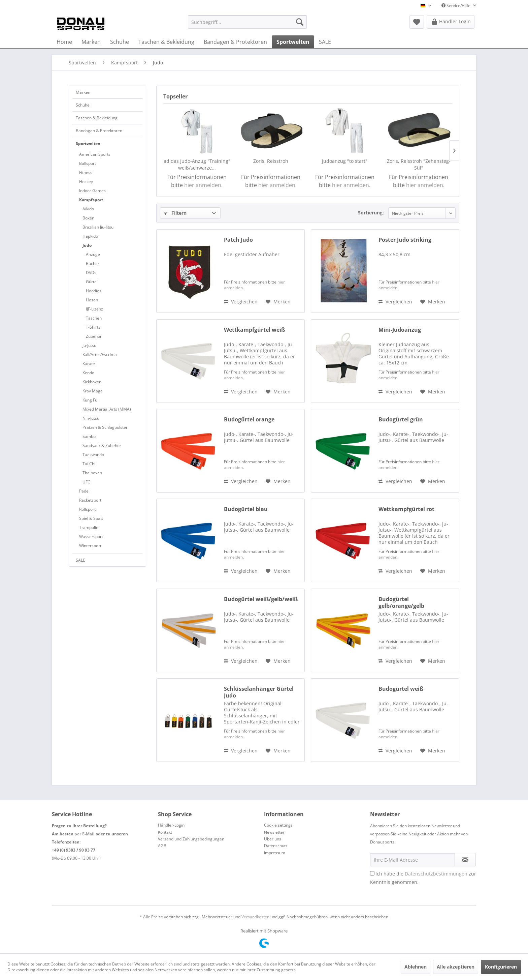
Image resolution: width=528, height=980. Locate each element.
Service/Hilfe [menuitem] (456, 6)
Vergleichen (241, 302)
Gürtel (92, 282)
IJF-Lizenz (94, 309)
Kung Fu (90, 400)
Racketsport (90, 500)
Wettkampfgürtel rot (406, 509)
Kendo (88, 373)
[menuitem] (247, 22)
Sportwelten (88, 143)
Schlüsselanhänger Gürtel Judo (259, 692)
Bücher (93, 263)
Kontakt (165, 832)
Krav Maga (93, 391)
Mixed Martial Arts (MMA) (107, 409)
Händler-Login (171, 825)
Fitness (86, 172)
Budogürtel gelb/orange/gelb (401, 602)
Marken (83, 92)
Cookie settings (278, 825)
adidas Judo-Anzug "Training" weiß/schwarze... (197, 164)
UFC (86, 482)
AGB (162, 846)
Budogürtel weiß (401, 689)
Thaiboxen (92, 473)
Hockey (86, 182)
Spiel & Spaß (91, 518)
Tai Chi (89, 464)
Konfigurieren (501, 967)
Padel (84, 491)
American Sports (95, 154)
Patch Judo (238, 240)
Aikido (88, 209)
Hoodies (94, 291)
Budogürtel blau (246, 509)
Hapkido (90, 236)
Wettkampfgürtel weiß (254, 330)
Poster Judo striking (405, 240)
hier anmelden (203, 185)
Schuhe (83, 105)
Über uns (273, 839)
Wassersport (91, 537)
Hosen (92, 300)
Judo (87, 245)
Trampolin (89, 527)
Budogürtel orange (249, 420)
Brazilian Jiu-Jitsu (98, 227)
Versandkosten (255, 917)
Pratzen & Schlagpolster (105, 427)
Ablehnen (416, 967)
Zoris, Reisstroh (271, 161)
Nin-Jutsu (91, 418)
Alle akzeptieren (456, 967)
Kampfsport (91, 200)
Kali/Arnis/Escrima (100, 354)
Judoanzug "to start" (345, 161)
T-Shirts (93, 327)
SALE (80, 560)
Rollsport (87, 509)
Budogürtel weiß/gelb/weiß (261, 599)
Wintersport (90, 546)
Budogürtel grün (401, 420)
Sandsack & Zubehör (102, 446)
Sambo (89, 436)
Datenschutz (276, 846)
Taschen (94, 318)
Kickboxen (92, 382)
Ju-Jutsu (89, 345)
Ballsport (88, 163)
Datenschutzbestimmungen (436, 874)
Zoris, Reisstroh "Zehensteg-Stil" (419, 164)
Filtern (175, 213)
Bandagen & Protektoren (99, 131)
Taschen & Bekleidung (97, 118)
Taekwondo (93, 455)
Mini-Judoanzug (400, 330)
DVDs (91, 273)
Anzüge (93, 254)
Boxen (88, 218)
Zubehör (94, 336)
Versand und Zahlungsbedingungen (191, 839)
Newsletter (274, 832)
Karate (89, 364)
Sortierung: (371, 213)
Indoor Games (92, 191)
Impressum (275, 853)
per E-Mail (85, 834)
